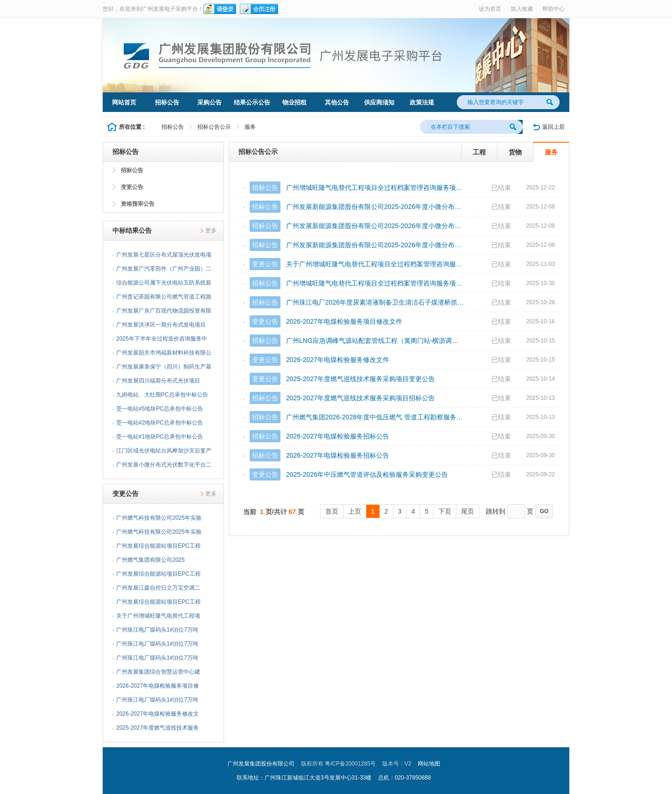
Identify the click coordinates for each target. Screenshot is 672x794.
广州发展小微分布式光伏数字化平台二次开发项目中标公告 (164, 467)
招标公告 (167, 102)
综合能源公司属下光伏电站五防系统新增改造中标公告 (164, 285)
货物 (515, 152)
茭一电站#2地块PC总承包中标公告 (160, 423)
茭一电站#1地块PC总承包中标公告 (160, 437)
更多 (211, 230)
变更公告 (132, 187)
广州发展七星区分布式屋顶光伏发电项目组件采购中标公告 (164, 257)
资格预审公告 (138, 204)
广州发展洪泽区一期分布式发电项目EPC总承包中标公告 (161, 327)
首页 (332, 511)
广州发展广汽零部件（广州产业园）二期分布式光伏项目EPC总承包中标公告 (164, 271)
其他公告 (337, 102)
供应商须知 (379, 102)
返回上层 (553, 127)
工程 (479, 152)
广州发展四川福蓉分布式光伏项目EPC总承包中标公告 (158, 383)
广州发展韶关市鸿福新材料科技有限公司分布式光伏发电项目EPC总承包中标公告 (164, 355)
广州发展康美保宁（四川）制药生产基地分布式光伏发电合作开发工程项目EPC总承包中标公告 (164, 369)
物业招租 (294, 102)
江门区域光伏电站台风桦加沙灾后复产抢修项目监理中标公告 (164, 453)
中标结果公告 (132, 230)
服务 (250, 127)
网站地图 (429, 764)
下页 (445, 511)
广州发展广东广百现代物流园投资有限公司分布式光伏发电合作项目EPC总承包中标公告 (164, 313)
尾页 (468, 511)
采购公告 (210, 102)
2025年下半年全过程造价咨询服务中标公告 (162, 341)
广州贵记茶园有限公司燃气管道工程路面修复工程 (164, 299)
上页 (355, 511)
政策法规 (422, 102)
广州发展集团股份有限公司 (261, 764)
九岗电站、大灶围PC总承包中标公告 (162, 395)
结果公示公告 (252, 102)
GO (544, 511)
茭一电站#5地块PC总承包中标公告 (160, 409)
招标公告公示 (214, 127)
